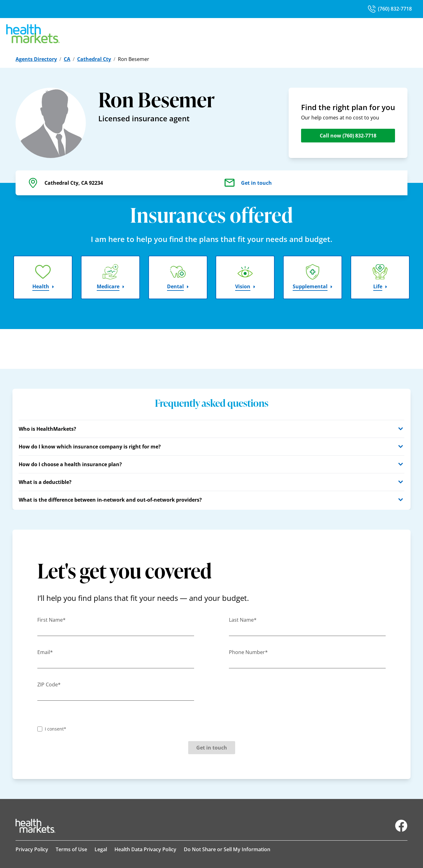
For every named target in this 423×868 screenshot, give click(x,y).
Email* (45, 652)
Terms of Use (71, 849)
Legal (101, 849)
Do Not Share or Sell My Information (227, 849)
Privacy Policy (32, 849)
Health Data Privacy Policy (145, 849)
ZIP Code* (49, 685)
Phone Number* (248, 652)
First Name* (51, 620)
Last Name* (243, 620)
